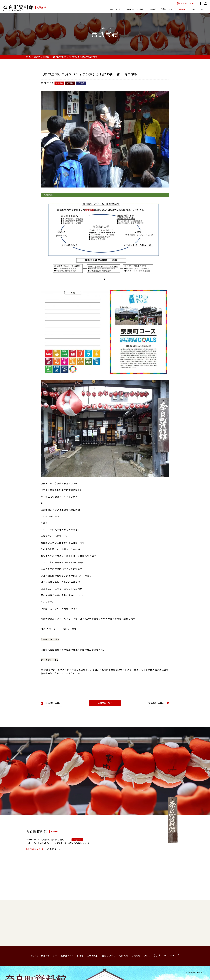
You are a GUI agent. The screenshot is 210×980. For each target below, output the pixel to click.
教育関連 (46, 57)
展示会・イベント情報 (123, 9)
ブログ (202, 9)
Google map (77, 840)
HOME (28, 57)
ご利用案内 (144, 9)
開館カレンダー (99, 9)
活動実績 (177, 9)
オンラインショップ (186, 3)
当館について (109, 956)
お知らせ (190, 9)
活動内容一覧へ (105, 703)
